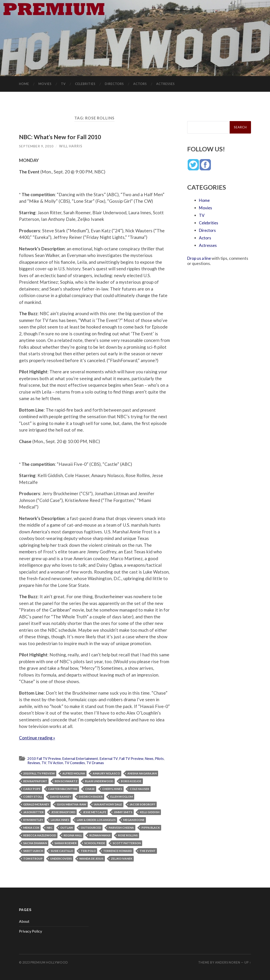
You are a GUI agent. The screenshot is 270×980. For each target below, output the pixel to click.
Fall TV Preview (135, 758)
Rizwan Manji (100, 835)
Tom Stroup (33, 858)
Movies (45, 84)
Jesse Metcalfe (95, 812)
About (24, 921)
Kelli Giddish (150, 812)
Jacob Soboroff (142, 804)
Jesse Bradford (63, 812)
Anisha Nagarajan (142, 773)
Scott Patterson (127, 843)
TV (63, 84)
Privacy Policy (30, 931)
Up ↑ (248, 962)
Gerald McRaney (36, 804)
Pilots (164, 758)
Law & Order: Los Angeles (96, 820)
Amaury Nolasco (106, 773)
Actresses (165, 84)
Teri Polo (88, 851)
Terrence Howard (118, 851)
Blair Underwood (99, 781)
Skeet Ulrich (33, 851)
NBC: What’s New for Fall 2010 (60, 137)
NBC (50, 827)
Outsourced (91, 827)
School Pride (95, 843)
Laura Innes (60, 820)
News (153, 758)
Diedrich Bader (91, 796)
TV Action (56, 762)
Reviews (34, 762)
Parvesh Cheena (121, 827)
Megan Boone (134, 820)
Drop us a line (200, 258)
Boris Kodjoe (131, 781)
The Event (148, 851)
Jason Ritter (33, 812)
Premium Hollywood (49, 962)
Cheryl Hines (112, 789)
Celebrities (85, 84)
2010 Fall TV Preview (45, 758)
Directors (114, 84)
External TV (111, 758)
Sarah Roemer (66, 843)
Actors (140, 84)
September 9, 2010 (36, 146)
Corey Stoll (33, 796)
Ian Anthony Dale (108, 804)
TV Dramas (98, 762)
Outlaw (67, 827)
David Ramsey (61, 796)
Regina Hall (73, 835)
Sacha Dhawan (35, 843)
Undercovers (61, 858)
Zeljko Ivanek (122, 858)
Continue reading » (38, 737)
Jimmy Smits (123, 812)
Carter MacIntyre (63, 789)
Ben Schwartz (66, 781)
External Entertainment (82, 758)
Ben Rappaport (35, 781)
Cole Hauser (139, 789)
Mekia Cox (31, 827)
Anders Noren (228, 962)
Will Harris (71, 146)
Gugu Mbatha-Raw (72, 804)
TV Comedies (76, 762)
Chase (90, 789)
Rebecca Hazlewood (40, 835)
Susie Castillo (62, 851)
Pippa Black (151, 827)
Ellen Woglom (122, 796)
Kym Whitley (33, 820)
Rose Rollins (128, 835)
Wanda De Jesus (91, 858)
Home (24, 84)
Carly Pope (32, 789)
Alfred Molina (74, 773)
